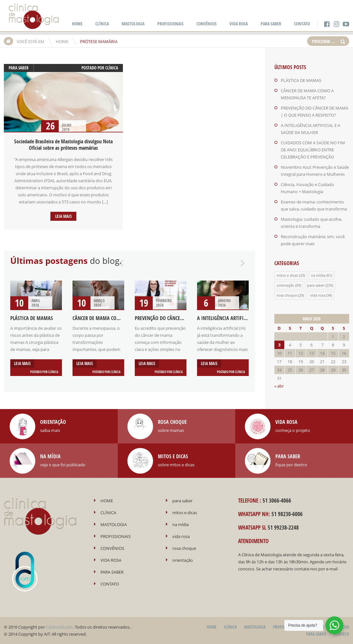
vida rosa (318, 295)
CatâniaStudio (59, 627)
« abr (279, 386)
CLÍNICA (102, 24)
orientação (285, 285)
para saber (19, 68)
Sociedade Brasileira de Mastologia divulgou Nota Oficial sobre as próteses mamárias (63, 145)
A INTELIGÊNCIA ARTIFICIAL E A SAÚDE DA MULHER (248, 318)
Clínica (112, 68)
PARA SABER (271, 24)
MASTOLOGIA (133, 24)
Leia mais (63, 216)
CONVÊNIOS (207, 24)
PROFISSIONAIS (170, 24)
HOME (77, 24)
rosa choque (287, 295)
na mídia (318, 275)
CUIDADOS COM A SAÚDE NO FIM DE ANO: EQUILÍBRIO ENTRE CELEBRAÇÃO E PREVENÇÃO (313, 150)
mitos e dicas (287, 275)
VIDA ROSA (239, 24)
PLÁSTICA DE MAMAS (32, 318)
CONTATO (302, 24)
